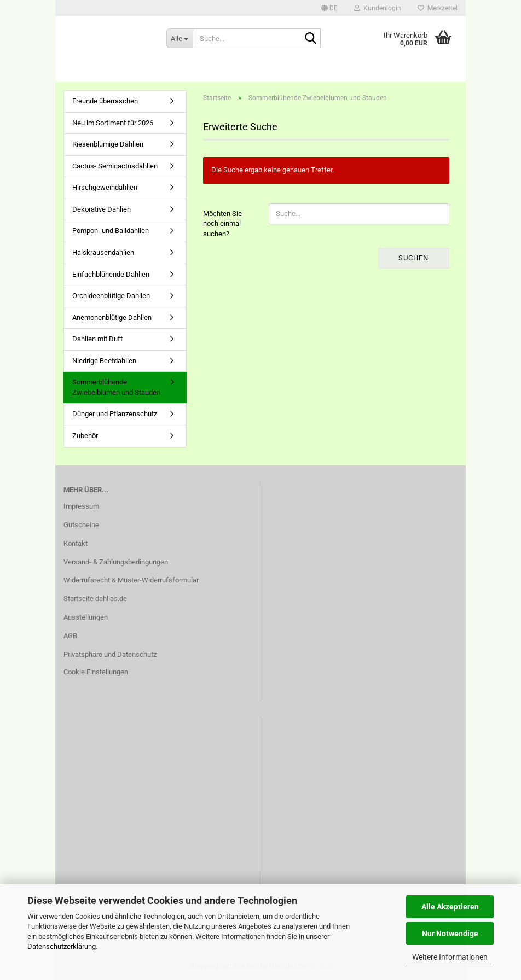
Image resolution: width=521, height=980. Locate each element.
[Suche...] (180, 38)
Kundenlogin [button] (378, 8)
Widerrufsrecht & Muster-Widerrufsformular (131, 580)
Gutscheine (81, 525)
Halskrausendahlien (103, 252)
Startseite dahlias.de (95, 599)
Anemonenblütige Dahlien (112, 317)
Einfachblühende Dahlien (111, 274)
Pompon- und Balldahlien (111, 231)
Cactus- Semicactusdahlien (115, 166)
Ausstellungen (86, 617)
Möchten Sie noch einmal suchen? (222, 224)
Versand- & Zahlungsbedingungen (116, 562)
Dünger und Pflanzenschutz (115, 414)
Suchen (413, 258)
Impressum (81, 506)
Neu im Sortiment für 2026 (113, 123)
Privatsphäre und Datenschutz (110, 654)
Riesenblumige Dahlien (108, 144)
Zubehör (85, 436)
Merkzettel (438, 8)
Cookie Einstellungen (96, 672)
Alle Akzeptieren (450, 907)
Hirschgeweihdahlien (105, 187)
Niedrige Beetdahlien (104, 361)
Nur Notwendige (450, 934)
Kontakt (76, 543)
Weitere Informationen (450, 957)
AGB (70, 636)
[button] (329, 8)
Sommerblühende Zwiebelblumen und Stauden (116, 387)
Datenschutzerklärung (62, 946)
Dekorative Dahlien (102, 209)
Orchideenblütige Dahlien (111, 296)
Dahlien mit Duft (97, 339)
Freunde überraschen (105, 101)
